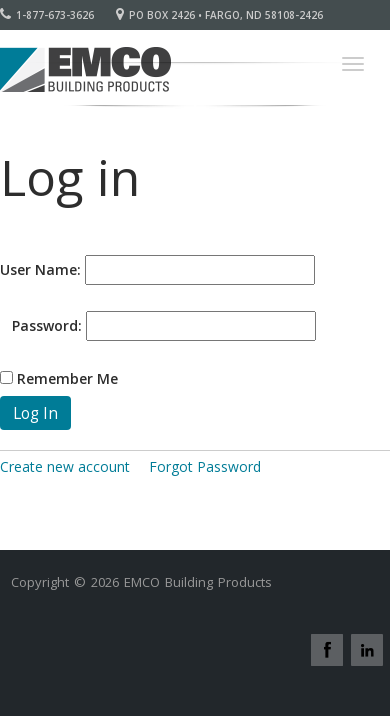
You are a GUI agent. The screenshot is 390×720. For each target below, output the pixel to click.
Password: (41, 325)
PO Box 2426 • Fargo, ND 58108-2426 (219, 15)
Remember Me (67, 378)
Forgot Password (205, 466)
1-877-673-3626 (47, 15)
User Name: (40, 269)
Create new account (65, 466)
